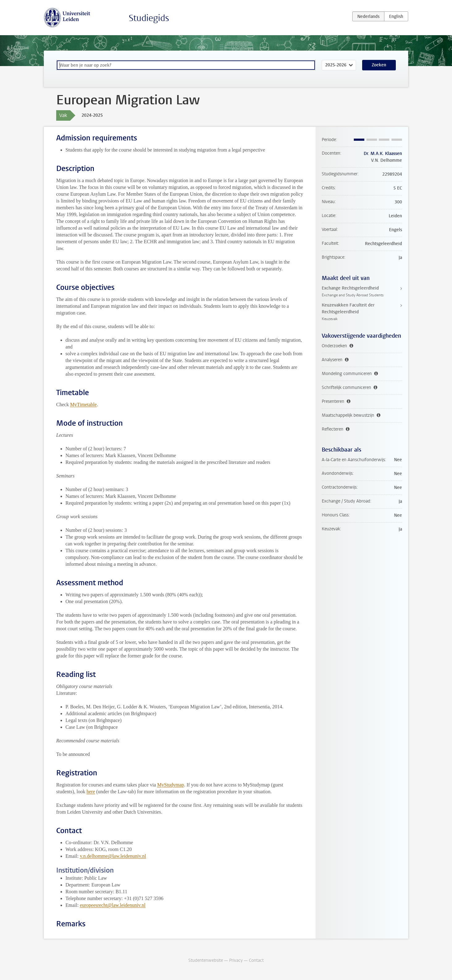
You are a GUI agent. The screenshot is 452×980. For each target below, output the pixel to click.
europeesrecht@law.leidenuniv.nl (113, 905)
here (91, 792)
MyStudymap (171, 785)
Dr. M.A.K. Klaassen (383, 154)
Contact (256, 960)
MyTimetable (84, 405)
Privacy (236, 960)
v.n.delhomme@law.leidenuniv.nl (113, 856)
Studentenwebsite (206, 960)
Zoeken (379, 65)
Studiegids (149, 18)
